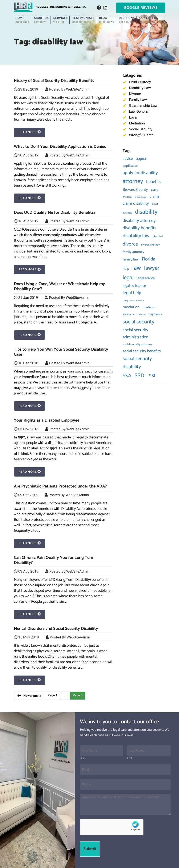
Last (130, 758)
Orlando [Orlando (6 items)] (142, 315)
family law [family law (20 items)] (131, 259)
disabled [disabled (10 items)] (158, 236)
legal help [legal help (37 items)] (132, 293)
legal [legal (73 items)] (128, 278)
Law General (139, 111)
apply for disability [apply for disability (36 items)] (140, 173)
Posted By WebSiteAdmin (69, 89)
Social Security (141, 129)
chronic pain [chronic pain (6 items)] (141, 197)
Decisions (127, 20)
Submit (90, 849)
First (82, 758)
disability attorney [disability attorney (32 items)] (139, 221)
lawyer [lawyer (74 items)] (152, 268)
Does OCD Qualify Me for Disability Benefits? (55, 213)
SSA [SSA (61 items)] (127, 376)
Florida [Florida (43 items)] (149, 259)
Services (60, 20)
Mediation (137, 123)
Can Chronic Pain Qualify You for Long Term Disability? (54, 560)
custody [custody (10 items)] (127, 213)
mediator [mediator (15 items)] (149, 307)
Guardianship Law (143, 105)
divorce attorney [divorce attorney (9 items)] (150, 245)
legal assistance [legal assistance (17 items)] (134, 286)
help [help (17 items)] (126, 269)
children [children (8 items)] (127, 197)
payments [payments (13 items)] (155, 314)
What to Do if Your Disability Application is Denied (60, 147)
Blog (107, 20)
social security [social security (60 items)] (139, 322)
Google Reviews (141, 8)
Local (133, 117)
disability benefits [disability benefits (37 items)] (139, 228)
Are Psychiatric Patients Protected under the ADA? (60, 486)
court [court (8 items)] (155, 204)
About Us (41, 20)
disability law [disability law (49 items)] (136, 236)
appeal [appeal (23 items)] (141, 159)
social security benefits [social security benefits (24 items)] (142, 351)
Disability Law (140, 88)
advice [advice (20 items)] (128, 159)
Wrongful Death (141, 135)
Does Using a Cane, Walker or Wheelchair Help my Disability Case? (59, 286)
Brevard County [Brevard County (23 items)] (135, 190)
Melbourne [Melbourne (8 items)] (129, 315)
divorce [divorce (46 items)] (130, 244)
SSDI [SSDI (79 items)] (140, 376)
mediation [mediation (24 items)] (131, 307)
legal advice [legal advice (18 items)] (146, 278)
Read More (30, 132)
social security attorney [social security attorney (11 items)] (137, 345)
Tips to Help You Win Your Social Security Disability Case (61, 352)
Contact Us (149, 20)
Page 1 (53, 695)
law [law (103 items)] (137, 268)
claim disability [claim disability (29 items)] (136, 204)
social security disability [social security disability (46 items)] (137, 363)
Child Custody (140, 82)
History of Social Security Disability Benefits (54, 81)
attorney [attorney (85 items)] (133, 181)
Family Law (138, 100)
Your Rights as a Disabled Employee (47, 420)
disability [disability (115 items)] (146, 212)
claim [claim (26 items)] (154, 197)
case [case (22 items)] (155, 190)
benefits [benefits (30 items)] (153, 182)
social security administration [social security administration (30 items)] (136, 334)
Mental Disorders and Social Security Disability (56, 629)
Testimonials (84, 20)
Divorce (135, 94)
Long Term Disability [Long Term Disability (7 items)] (133, 301)
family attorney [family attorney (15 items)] (133, 252)
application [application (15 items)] (130, 166)
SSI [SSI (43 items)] (152, 376)
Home (22, 20)
